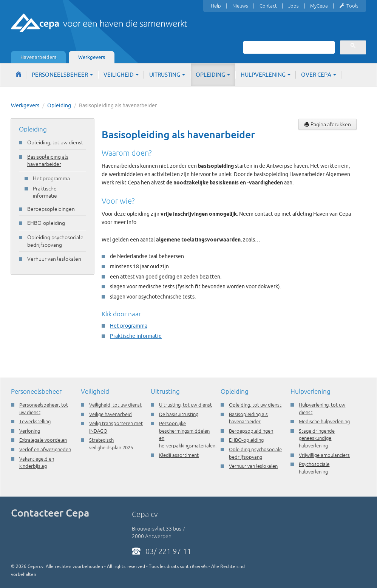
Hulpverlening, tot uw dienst (322, 409)
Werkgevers (92, 57)
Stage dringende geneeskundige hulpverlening (317, 438)
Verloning (30, 431)
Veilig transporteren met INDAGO (116, 427)
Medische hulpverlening (324, 421)
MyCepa (319, 6)
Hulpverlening (266, 75)
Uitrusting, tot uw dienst (185, 405)
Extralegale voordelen (43, 440)
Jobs (294, 6)
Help (216, 6)
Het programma (51, 178)
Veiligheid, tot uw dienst (115, 405)
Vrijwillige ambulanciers (324, 455)
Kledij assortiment (179, 455)
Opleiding (213, 75)
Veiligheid (121, 75)
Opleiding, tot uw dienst (55, 142)
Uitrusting (167, 75)
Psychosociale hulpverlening (314, 468)
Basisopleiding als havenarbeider (48, 161)
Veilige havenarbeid (110, 414)
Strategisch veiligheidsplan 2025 (111, 444)
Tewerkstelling (35, 421)
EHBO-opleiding (46, 223)
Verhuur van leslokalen (54, 259)
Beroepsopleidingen (51, 209)
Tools (349, 6)
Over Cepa (319, 75)
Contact (268, 6)
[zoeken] (288, 47)
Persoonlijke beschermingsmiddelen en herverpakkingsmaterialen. (186, 434)
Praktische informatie (45, 192)
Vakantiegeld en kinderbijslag (37, 463)
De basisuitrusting (179, 414)
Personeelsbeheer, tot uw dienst (44, 409)
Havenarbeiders (38, 57)
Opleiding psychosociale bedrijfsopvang (55, 241)
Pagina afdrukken (328, 124)
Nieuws (240, 6)
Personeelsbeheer (62, 75)
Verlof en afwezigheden (45, 449)
